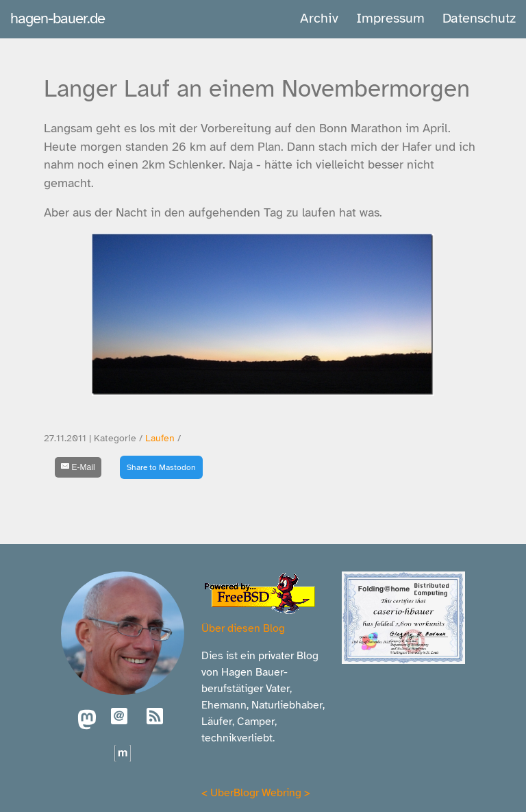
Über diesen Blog (243, 628)
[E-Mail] (78, 467)
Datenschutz (479, 18)
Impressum (390, 18)
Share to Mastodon (161, 467)
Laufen (160, 438)
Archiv (319, 18)
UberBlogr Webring (256, 793)
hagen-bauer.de (58, 18)
